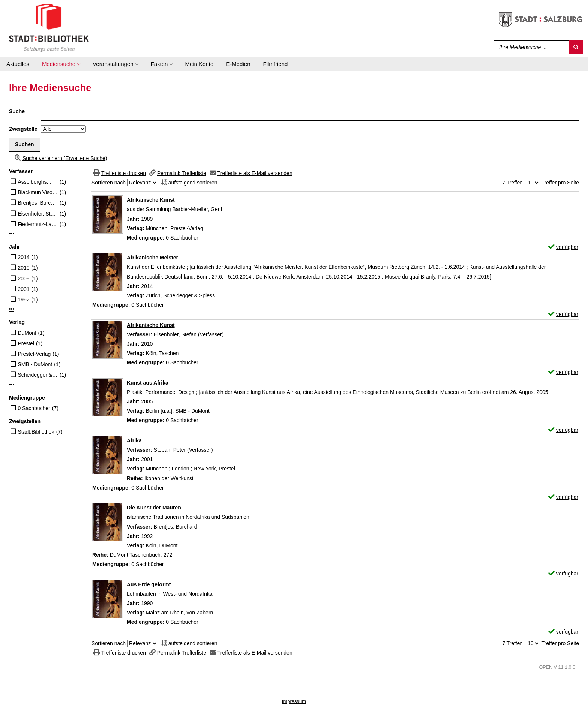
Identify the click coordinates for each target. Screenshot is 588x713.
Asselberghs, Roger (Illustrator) (38, 182)
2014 (23, 257)
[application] (61, 64)
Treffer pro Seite (560, 183)
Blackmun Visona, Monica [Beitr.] (38, 192)
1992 (23, 300)
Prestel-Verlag (34, 354)
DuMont (27, 333)
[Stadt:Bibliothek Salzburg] (49, 27)
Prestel (26, 343)
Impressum (294, 701)
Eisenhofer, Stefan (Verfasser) (38, 214)
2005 (23, 279)
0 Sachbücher (34, 408)
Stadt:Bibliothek (36, 432)
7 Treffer (512, 183)
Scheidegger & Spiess (38, 375)
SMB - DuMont (35, 364)
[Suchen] (576, 47)
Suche (17, 111)
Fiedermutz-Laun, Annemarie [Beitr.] (38, 224)
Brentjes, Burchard (38, 203)
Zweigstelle (23, 129)
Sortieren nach (109, 183)
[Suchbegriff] (530, 47)
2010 (23, 268)
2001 (23, 289)
